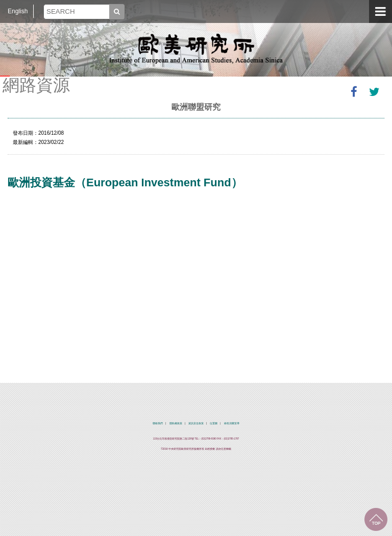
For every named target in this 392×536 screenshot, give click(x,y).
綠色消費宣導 (232, 423)
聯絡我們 (158, 423)
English (18, 11)
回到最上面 (376, 519)
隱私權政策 (176, 423)
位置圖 (214, 423)
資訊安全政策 (196, 423)
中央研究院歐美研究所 (196, 48)
